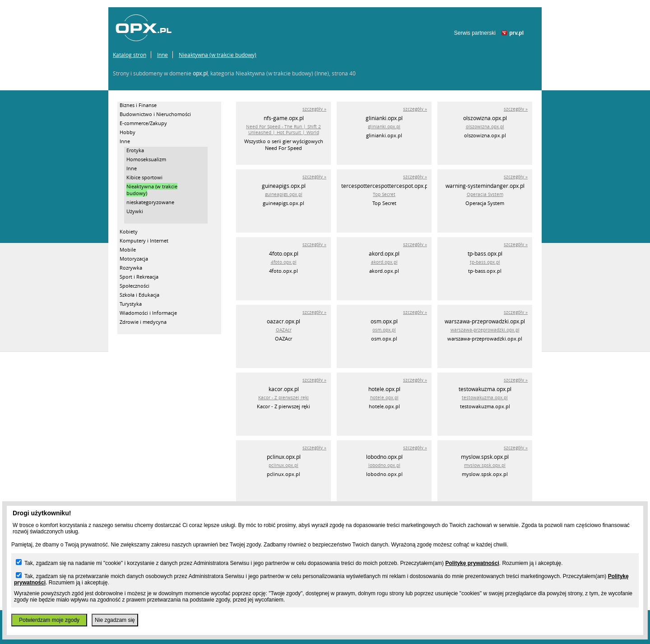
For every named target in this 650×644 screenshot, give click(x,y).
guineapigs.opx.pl (284, 194)
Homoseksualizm (146, 159)
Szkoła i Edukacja (139, 295)
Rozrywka (131, 268)
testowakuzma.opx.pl (485, 398)
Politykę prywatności (472, 563)
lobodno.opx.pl (384, 465)
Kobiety (129, 231)
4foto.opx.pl (284, 262)
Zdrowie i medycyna (143, 322)
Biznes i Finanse (138, 105)
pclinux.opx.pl (283, 465)
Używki (135, 211)
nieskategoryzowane (150, 202)
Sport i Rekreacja (139, 277)
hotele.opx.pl (384, 398)
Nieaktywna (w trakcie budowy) (218, 55)
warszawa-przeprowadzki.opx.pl (485, 330)
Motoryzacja (134, 259)
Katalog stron (130, 55)
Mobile (128, 250)
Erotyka (135, 150)
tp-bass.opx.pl (485, 262)
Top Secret (384, 194)
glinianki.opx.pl (384, 127)
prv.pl (516, 33)
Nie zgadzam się (115, 620)
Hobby (128, 132)
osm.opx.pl (384, 330)
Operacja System (485, 194)
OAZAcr (284, 330)
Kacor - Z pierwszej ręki (283, 398)
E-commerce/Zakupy (143, 123)
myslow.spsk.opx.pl (485, 465)
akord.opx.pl (384, 262)
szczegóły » (314, 109)
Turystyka (131, 304)
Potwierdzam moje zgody (49, 620)
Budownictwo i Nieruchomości (155, 114)
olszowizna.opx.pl (485, 127)
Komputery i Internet (144, 240)
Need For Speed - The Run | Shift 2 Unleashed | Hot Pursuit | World (283, 130)
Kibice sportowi (144, 177)
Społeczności (135, 286)
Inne (162, 55)
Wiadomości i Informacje (148, 313)
